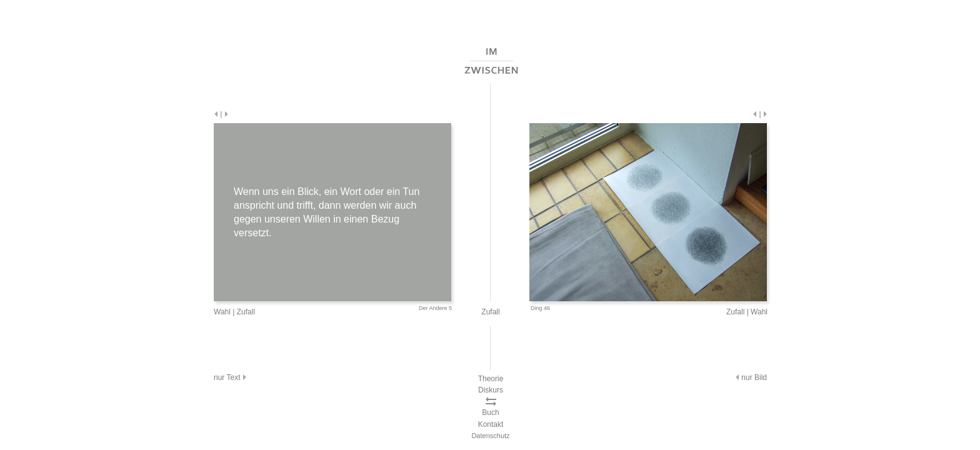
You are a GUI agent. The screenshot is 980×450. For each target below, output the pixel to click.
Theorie (491, 379)
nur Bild (750, 377)
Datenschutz (490, 436)
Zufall (246, 312)
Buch (490, 412)
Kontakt (491, 424)
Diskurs (491, 390)
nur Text (231, 377)
